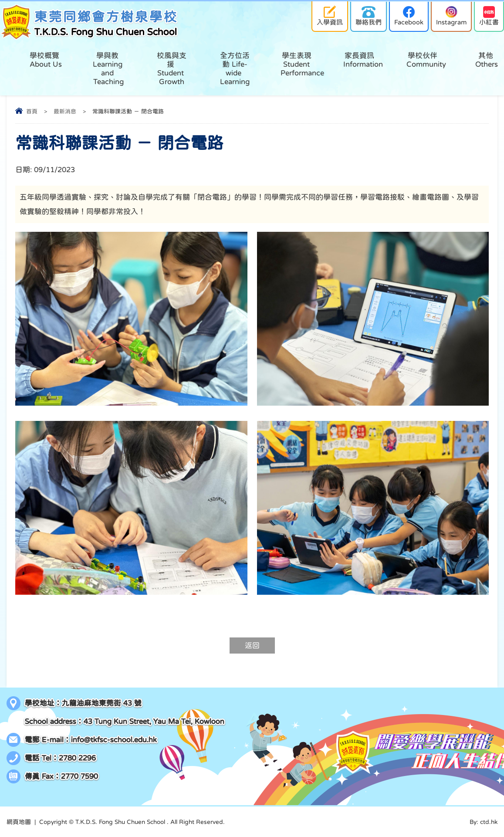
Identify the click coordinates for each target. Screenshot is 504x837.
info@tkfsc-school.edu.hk (114, 740)
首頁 (32, 111)
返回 (252, 646)
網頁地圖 (19, 822)
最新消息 (65, 111)
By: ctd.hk (484, 822)
